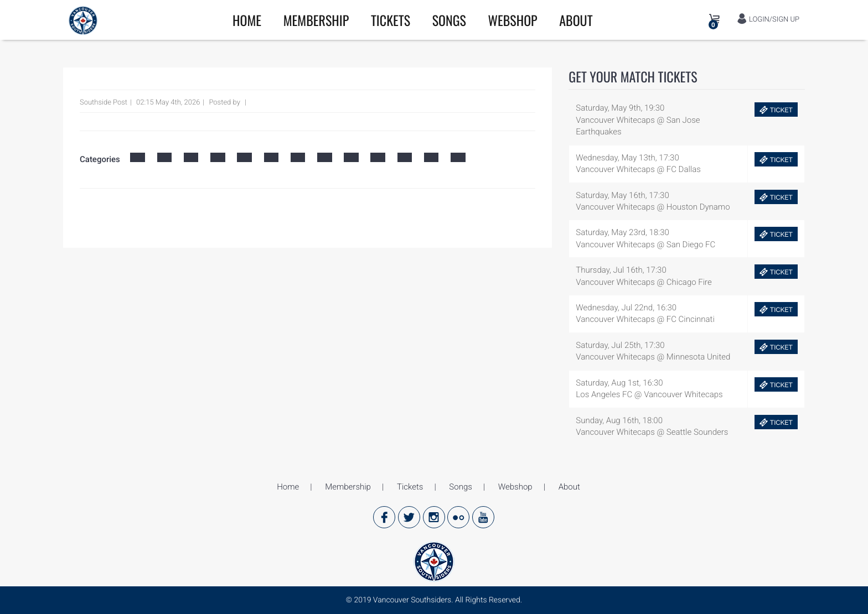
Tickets (391, 20)
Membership (316, 20)
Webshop (513, 20)
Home (247, 20)
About (576, 20)
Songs (449, 20)
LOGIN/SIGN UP (768, 19)
